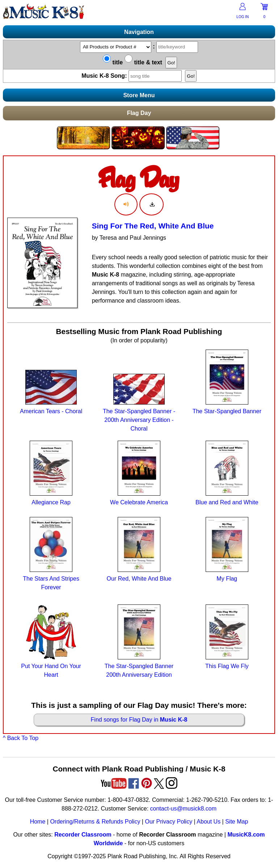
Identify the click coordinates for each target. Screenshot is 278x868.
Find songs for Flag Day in (139, 720)
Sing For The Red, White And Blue (153, 226)
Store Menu (139, 95)
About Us (208, 822)
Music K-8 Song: (133, 76)
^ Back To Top (21, 738)
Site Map (237, 822)
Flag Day (139, 113)
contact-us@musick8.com (183, 809)
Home (38, 822)
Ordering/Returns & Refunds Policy (95, 822)
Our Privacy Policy (169, 822)
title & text (143, 62)
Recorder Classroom (83, 835)
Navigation (139, 32)
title (113, 62)
